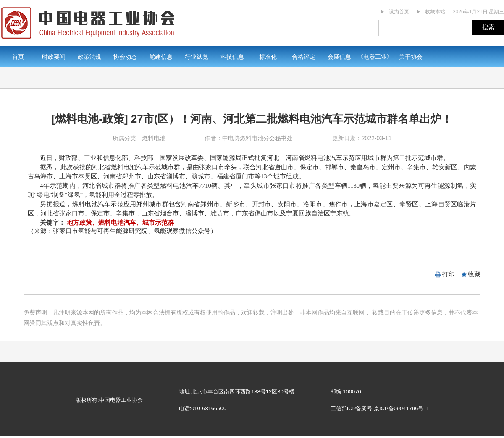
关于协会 (411, 57)
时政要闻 (54, 57)
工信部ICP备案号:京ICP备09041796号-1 (379, 408)
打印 (449, 274)
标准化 (268, 57)
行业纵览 (197, 57)
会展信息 (339, 57)
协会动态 (125, 57)
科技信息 (232, 57)
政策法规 (89, 57)
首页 (18, 57)
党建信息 (161, 57)
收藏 (474, 274)
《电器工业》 (375, 57)
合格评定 (304, 57)
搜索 (488, 27)
